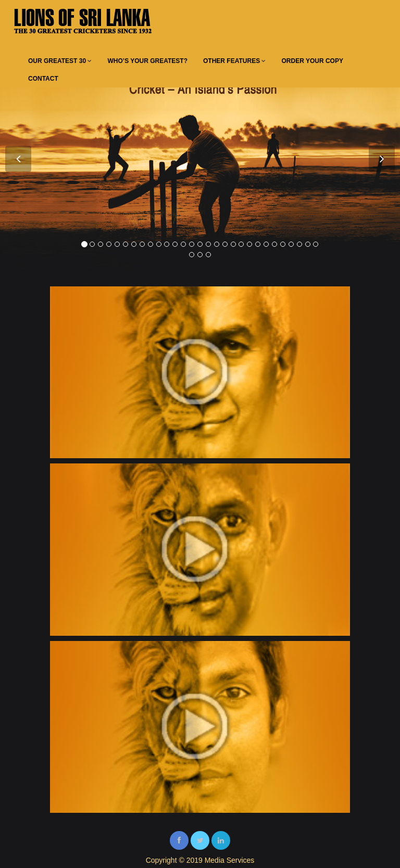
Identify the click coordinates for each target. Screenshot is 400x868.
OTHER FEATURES (234, 61)
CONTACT (43, 79)
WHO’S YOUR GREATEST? (147, 61)
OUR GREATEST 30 (60, 61)
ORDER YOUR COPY (312, 61)
